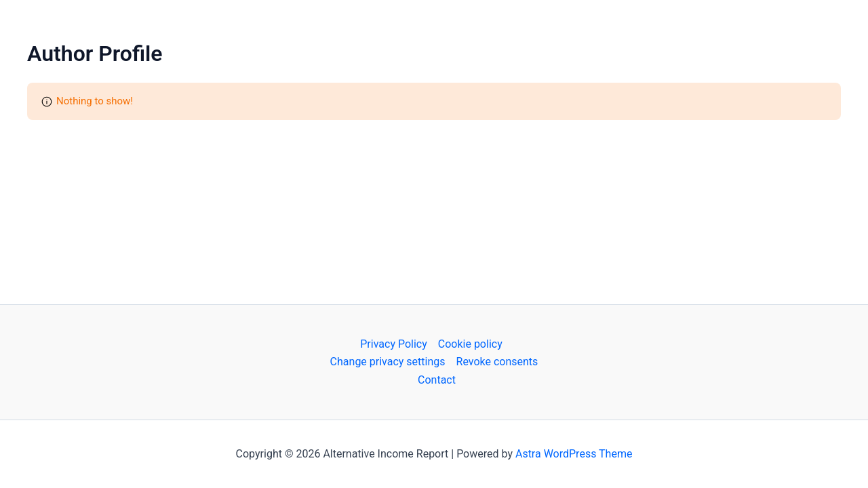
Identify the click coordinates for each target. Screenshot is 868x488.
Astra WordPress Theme (574, 454)
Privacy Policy (394, 344)
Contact (437, 380)
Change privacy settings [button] (388, 362)
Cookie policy (470, 344)
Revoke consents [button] (497, 362)
